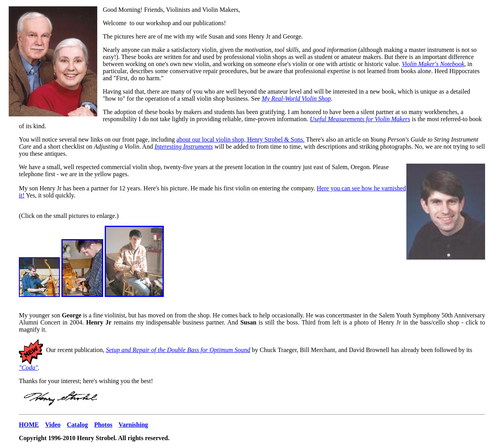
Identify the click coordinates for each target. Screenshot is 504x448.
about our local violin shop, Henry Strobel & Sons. (240, 139)
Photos (103, 425)
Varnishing (133, 425)
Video (53, 425)
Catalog (77, 425)
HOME (29, 425)
